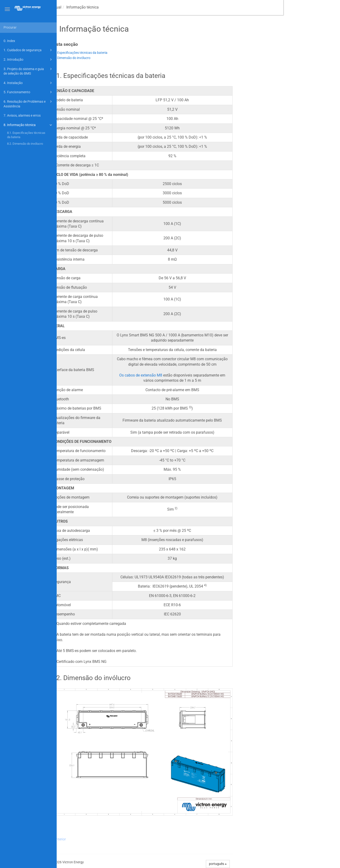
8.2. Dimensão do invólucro (25, 144)
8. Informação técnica (28, 125)
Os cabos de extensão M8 (197, 375)
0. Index (9, 41)
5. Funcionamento (28, 92)
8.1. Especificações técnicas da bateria (26, 135)
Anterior (117, 839)
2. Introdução (28, 59)
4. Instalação (28, 83)
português (274, 864)
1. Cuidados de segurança (28, 50)
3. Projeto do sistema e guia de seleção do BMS (28, 71)
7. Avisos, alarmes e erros (22, 115)
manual (90, 7)
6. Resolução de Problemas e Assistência (28, 104)
